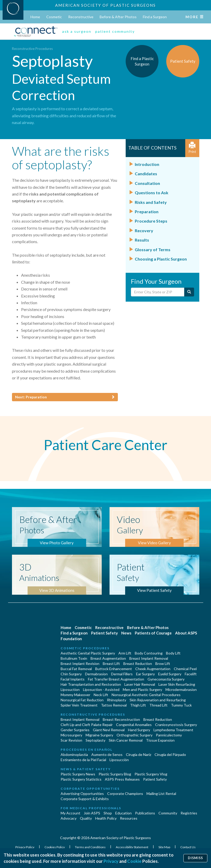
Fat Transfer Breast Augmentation (116, 679)
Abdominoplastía (74, 754)
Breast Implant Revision (80, 663)
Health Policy (106, 818)
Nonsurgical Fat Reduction (82, 700)
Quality (86, 818)
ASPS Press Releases (122, 779)
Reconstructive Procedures (32, 49)
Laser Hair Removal (140, 684)
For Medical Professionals (91, 808)
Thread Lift (158, 705)
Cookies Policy (55, 847)
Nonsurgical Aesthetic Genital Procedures (146, 695)
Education (123, 813)
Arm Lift (125, 653)
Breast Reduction (138, 663)
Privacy (111, 861)
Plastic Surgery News (78, 774)
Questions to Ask (152, 193)
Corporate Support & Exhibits (85, 799)
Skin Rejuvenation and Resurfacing (158, 700)
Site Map (165, 847)
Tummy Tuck (181, 705)
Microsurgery (71, 735)
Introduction (147, 164)
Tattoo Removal (114, 705)
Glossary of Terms (153, 250)
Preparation (147, 212)
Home (35, 17)
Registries (189, 813)
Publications (145, 813)
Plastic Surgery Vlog (151, 774)
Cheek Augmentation (153, 669)
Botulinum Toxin (74, 658)
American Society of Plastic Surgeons (105, 5)
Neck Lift (101, 695)
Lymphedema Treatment (173, 730)
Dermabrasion (96, 674)
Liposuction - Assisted (101, 689)
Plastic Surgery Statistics (81, 779)
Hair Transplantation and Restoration (91, 684)
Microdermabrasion (181, 689)
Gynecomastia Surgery (166, 679)
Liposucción (119, 760)
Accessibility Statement (132, 847)
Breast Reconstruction (121, 719)
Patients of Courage (153, 633)
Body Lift (173, 653)
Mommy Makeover (75, 695)
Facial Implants (73, 679)
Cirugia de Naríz (139, 754)
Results (142, 240)
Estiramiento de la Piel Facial (83, 760)
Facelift (191, 674)
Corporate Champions (125, 793)
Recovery (144, 231)
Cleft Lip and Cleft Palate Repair (87, 725)
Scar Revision (71, 740)
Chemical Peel (185, 669)
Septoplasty (95, 740)
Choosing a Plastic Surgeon (161, 259)
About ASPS (186, 633)
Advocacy (69, 818)
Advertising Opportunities (82, 793)
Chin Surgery (71, 674)
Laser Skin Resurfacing (177, 684)
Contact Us (188, 847)
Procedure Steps (151, 221)
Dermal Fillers (122, 674)
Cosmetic (54, 17)
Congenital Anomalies (134, 725)
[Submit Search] (189, 292)
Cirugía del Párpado (170, 754)
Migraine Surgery (99, 735)
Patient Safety (104, 633)
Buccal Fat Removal (76, 669)
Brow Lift (163, 663)
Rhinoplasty (117, 700)
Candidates (146, 174)
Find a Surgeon (155, 17)
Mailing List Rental (161, 793)
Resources (129, 818)
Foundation (71, 639)
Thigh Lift (138, 705)
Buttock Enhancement (114, 669)
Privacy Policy (25, 847)
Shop (108, 813)
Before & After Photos (118, 17)
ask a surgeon (77, 31)
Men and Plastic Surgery (142, 689)
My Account (71, 813)
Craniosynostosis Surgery (176, 725)
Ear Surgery (145, 674)
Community (168, 813)
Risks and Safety (151, 202)
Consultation (147, 183)
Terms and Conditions (91, 847)
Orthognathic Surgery (135, 735)
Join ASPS (92, 813)
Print (192, 148)
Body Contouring (149, 653)
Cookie (134, 861)
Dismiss (195, 858)
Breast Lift (111, 663)
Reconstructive (81, 17)
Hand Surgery (139, 730)
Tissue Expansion (160, 740)
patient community (115, 31)
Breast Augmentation (108, 658)
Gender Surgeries (75, 730)
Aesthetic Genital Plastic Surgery (88, 653)
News (126, 633)
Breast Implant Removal (149, 658)
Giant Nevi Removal (109, 730)
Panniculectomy (169, 735)
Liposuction (70, 689)
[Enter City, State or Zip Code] (158, 292)
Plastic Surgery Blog (115, 774)
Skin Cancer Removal (126, 740)
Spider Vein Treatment (79, 705)
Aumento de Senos (107, 754)
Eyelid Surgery (170, 674)
